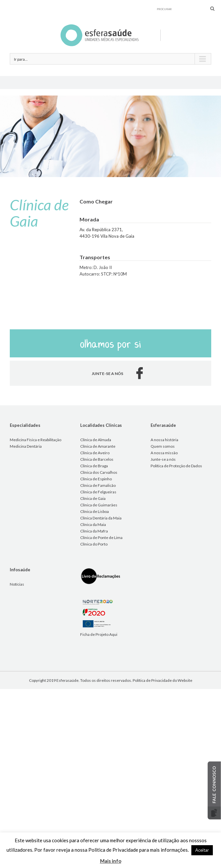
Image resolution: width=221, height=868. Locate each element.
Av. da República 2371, (101, 230)
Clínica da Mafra (94, 531)
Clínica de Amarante (98, 446)
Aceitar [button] (202, 850)
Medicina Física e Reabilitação (36, 440)
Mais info (111, 861)
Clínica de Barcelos (97, 459)
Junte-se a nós (163, 459)
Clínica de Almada (96, 440)
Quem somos (163, 446)
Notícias (17, 584)
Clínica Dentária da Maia (101, 518)
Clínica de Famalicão (98, 485)
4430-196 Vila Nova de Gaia (107, 236)
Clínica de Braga (94, 466)
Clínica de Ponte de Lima (101, 538)
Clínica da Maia (93, 524)
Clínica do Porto (94, 544)
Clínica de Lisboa (95, 511)
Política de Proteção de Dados (176, 466)
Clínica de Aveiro (95, 453)
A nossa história (164, 440)
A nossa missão (164, 453)
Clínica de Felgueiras (98, 492)
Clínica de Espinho (96, 479)
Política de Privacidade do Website (162, 680)
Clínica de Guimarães (99, 505)
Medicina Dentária (26, 446)
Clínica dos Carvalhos (99, 472)
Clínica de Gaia (93, 498)
